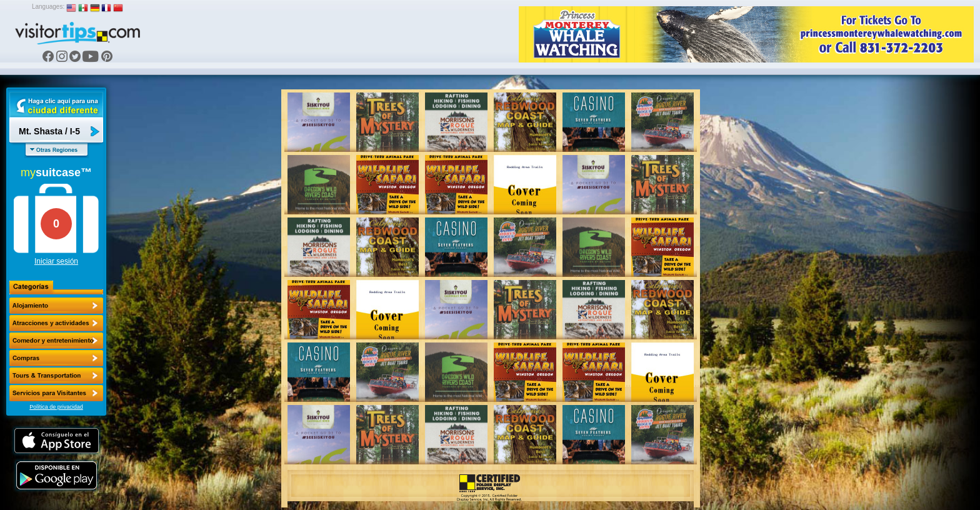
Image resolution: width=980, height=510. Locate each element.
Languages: (48, 7)
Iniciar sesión (56, 261)
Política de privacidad (56, 407)
